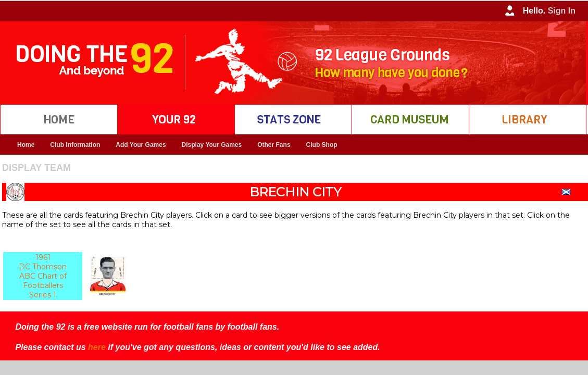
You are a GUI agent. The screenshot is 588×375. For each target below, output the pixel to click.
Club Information (75, 145)
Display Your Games (212, 145)
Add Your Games (141, 145)
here (97, 347)
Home (26, 145)
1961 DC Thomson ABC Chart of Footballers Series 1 (43, 276)
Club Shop (322, 145)
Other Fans (274, 145)
